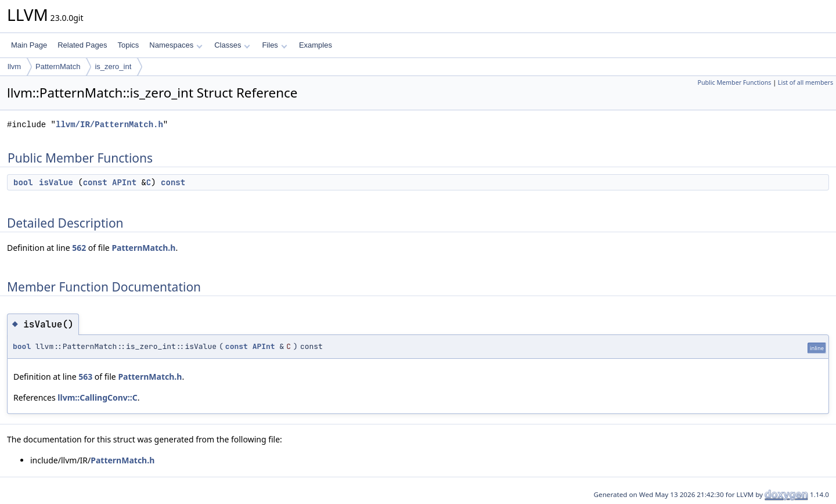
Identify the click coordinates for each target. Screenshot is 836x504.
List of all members (806, 82)
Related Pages (82, 45)
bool (23, 182)
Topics (128, 45)
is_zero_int (113, 66)
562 (79, 248)
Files (274, 45)
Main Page (29, 45)
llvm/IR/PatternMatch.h (109, 125)
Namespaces (176, 45)
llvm (14, 66)
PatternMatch (58, 66)
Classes (232, 45)
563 (85, 377)
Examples (316, 45)
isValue (56, 182)
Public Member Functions (734, 82)
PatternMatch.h (143, 248)
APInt (124, 182)
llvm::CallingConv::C (97, 397)
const (95, 182)
